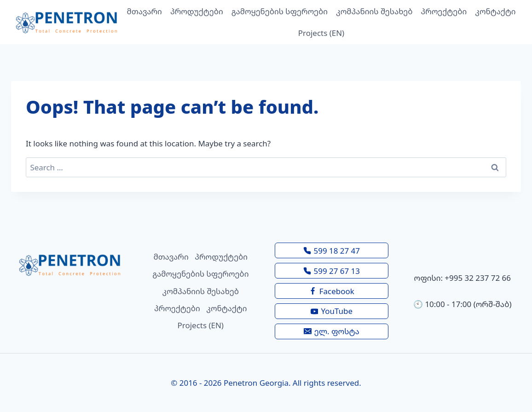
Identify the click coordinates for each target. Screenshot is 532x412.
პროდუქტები (197, 11)
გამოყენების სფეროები (280, 11)
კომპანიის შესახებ (374, 11)
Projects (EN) (321, 33)
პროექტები (444, 11)
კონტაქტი (495, 11)
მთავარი (145, 11)
